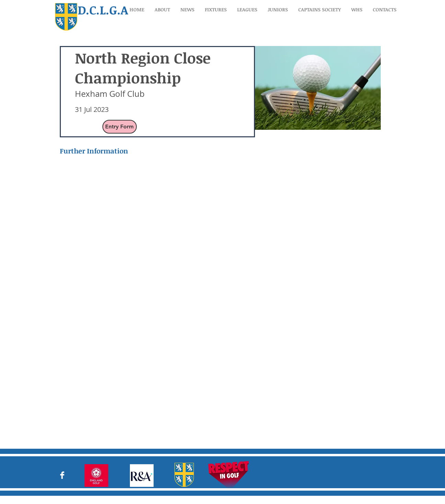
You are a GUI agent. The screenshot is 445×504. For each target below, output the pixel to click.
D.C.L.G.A (103, 10)
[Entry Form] (120, 127)
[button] (162, 9)
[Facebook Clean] (62, 475)
